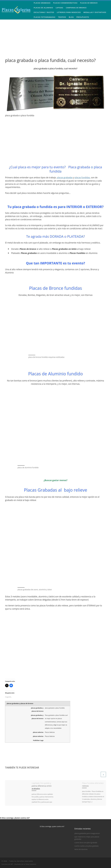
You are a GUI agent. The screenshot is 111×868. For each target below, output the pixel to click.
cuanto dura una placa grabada (86, 843)
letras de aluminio (81, 849)
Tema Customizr (31, 864)
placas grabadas (65, 177)
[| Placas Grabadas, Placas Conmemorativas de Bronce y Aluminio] (16, 9)
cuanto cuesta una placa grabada (86, 846)
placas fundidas (82, 177)
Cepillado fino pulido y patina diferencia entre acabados (42, 786)
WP (12, 864)
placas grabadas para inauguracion (87, 833)
